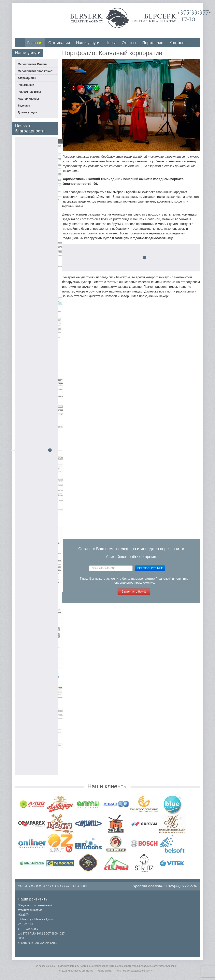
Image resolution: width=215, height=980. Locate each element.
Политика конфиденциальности (134, 971)
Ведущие (24, 105)
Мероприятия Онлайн (33, 64)
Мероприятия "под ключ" (35, 71)
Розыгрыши (26, 85)
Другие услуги (27, 112)
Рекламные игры (29, 92)
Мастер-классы (28, 99)
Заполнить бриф (134, 592)
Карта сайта (105, 971)
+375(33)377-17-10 (181, 886)
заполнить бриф (118, 579)
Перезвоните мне (150, 568)
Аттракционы (27, 78)
